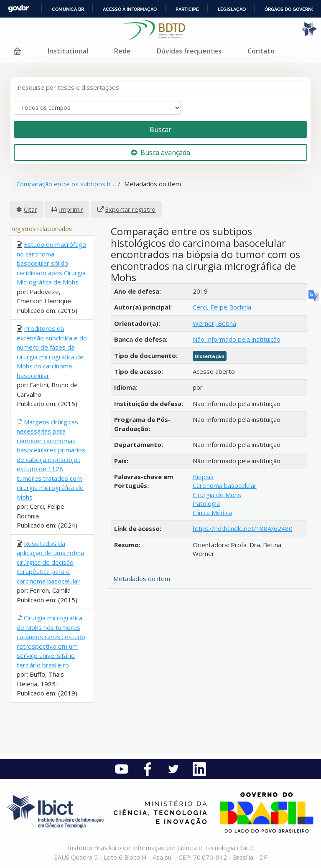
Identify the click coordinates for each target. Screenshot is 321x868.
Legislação (232, 9)
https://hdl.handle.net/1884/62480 (243, 528)
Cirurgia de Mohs (217, 495)
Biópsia (203, 477)
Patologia (206, 503)
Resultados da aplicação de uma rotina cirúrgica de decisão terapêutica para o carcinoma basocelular (50, 562)
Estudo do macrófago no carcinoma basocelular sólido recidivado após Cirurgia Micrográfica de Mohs (51, 263)
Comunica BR (68, 9)
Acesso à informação (130, 9)
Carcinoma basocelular (225, 485)
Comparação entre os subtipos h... (65, 184)
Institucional (68, 51)
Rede (122, 51)
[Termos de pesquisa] (160, 88)
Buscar (160, 129)
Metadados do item (142, 579)
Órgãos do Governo (290, 9)
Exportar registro (130, 209)
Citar (31, 209)
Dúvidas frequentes (189, 51)
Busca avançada (161, 152)
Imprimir (71, 209)
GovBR (18, 9)
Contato (261, 51)
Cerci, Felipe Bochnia (222, 307)
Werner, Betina (214, 323)
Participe (187, 9)
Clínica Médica (212, 513)
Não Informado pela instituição (237, 339)
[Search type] (97, 108)
